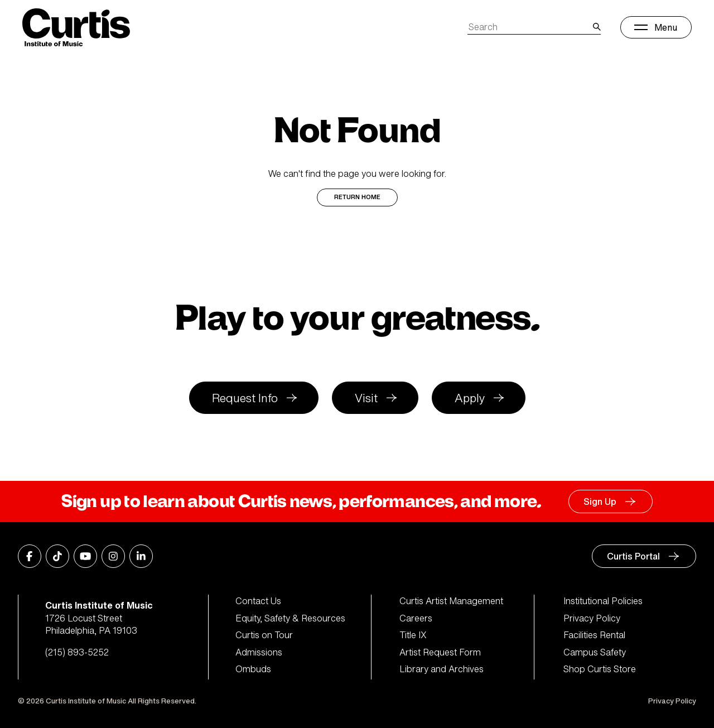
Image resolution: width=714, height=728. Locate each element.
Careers (416, 618)
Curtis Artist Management (451, 601)
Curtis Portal (633, 556)
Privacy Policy (592, 618)
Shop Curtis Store (600, 669)
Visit (366, 398)
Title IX (413, 635)
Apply (470, 398)
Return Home (357, 197)
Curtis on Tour (264, 635)
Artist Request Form (440, 652)
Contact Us (258, 601)
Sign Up (600, 502)
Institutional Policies (603, 601)
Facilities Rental (594, 635)
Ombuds (253, 669)
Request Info (245, 398)
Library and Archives (442, 669)
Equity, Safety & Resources (290, 618)
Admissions (259, 652)
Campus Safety (595, 652)
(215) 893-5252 (77, 652)
